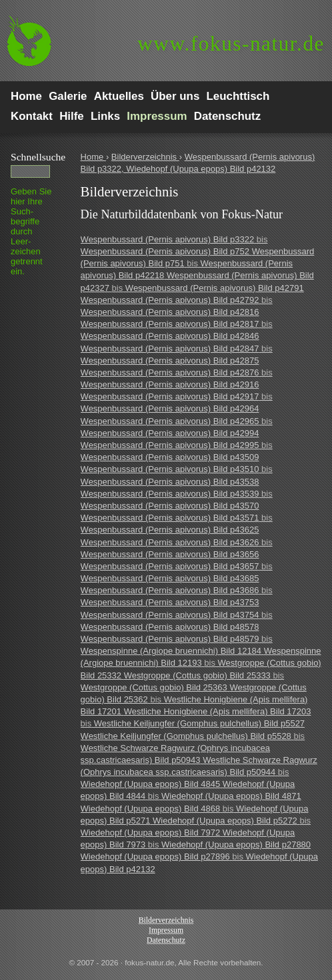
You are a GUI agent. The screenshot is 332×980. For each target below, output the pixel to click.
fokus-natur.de (231, 44)
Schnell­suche (38, 157)
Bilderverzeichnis (145, 157)
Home (93, 157)
